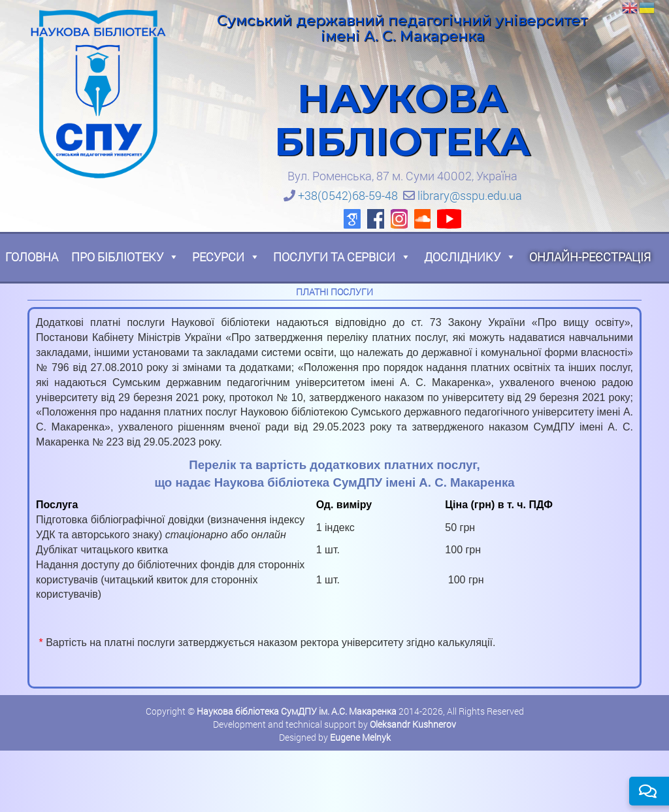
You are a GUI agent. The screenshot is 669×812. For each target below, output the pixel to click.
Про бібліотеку (125, 257)
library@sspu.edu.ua (470, 195)
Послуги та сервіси (342, 257)
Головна (32, 257)
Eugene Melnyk (360, 737)
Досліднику (470, 257)
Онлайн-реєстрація (590, 257)
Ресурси (226, 257)
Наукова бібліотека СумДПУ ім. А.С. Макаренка (297, 711)
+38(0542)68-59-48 (348, 195)
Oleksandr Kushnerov (413, 724)
